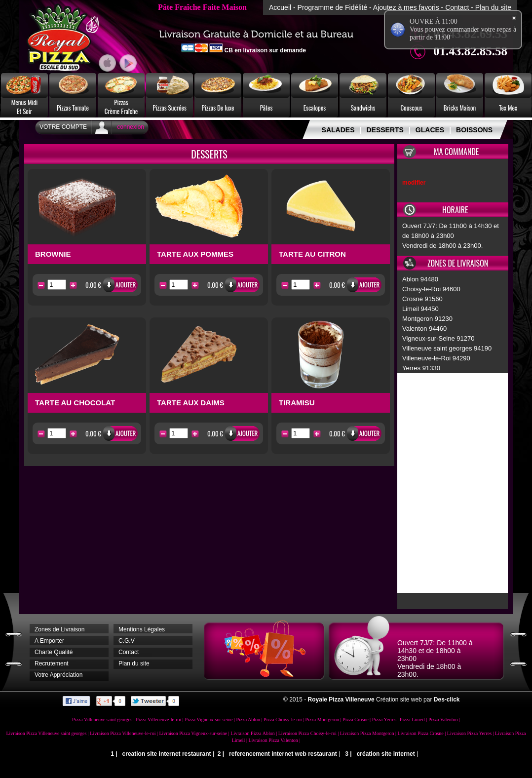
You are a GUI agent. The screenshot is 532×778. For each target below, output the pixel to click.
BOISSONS (474, 130)
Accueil (280, 7)
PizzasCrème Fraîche (121, 107)
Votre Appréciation (58, 675)
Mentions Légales (142, 629)
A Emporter (49, 641)
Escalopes (315, 108)
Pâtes (266, 108)
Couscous (411, 108)
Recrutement (52, 663)
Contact (457, 7)
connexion (131, 127)
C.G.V (127, 641)
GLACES (430, 130)
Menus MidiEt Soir (25, 107)
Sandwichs (363, 108)
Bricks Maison (460, 108)
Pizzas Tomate (73, 108)
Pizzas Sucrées (170, 108)
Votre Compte (63, 127)
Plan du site (493, 7)
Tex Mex (508, 108)
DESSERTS (385, 130)
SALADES (338, 130)
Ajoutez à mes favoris (406, 7)
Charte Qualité (54, 652)
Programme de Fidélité (333, 7)
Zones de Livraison (59, 629)
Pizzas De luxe (218, 108)
